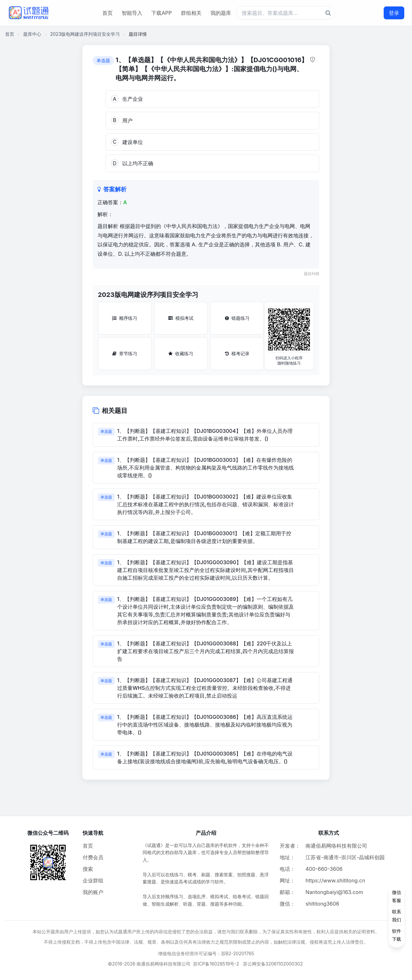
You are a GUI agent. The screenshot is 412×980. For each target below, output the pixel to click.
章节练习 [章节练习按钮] (125, 353)
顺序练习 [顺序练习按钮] (125, 318)
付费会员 (93, 857)
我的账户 (93, 892)
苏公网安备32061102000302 (273, 964)
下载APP (161, 13)
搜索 (88, 869)
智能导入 (132, 13)
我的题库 (221, 13)
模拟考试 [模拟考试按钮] (181, 318)
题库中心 (32, 34)
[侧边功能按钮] (397, 916)
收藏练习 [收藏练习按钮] (181, 353)
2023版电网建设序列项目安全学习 (85, 34)
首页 (108, 13)
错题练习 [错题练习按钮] (237, 318)
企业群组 (93, 880)
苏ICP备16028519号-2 (216, 964)
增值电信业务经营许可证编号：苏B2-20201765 (206, 953)
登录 (394, 13)
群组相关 (191, 13)
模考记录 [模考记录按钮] (237, 353)
